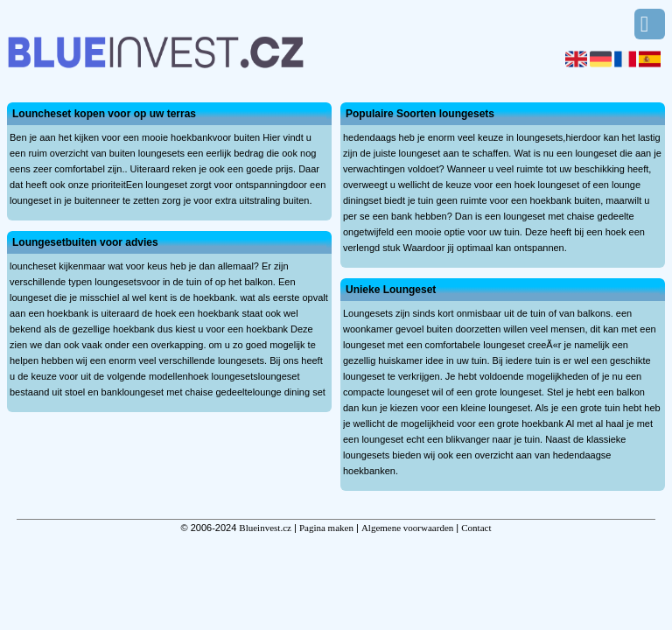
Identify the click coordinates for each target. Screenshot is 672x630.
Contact (476, 528)
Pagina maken (326, 528)
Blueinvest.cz (265, 528)
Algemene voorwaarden (407, 528)
